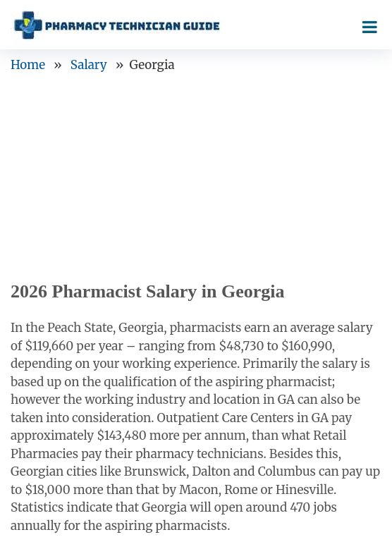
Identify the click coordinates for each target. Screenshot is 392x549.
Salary (89, 65)
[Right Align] (370, 24)
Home (28, 65)
